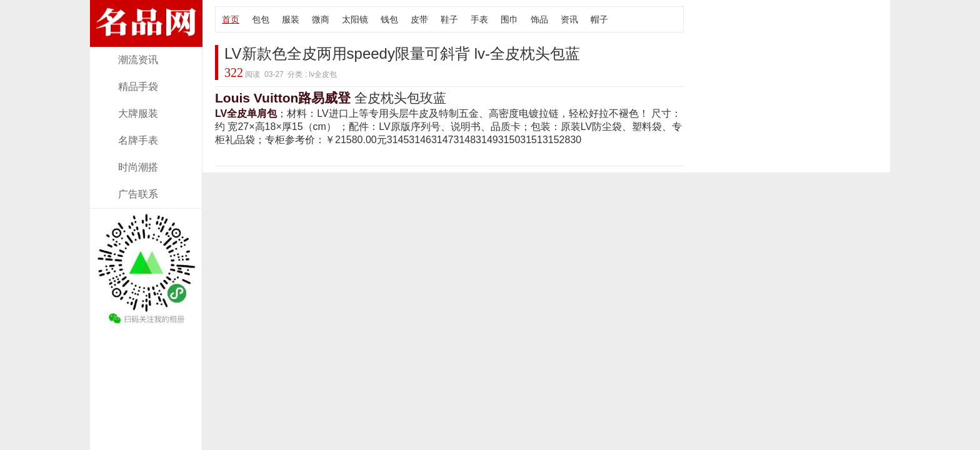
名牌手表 (138, 140)
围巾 (509, 19)
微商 (321, 19)
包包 (261, 19)
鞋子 (449, 19)
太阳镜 (355, 19)
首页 (231, 19)
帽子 (599, 19)
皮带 (419, 19)
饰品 (539, 19)
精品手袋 (138, 87)
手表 (479, 19)
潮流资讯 (138, 60)
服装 (291, 19)
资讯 (569, 19)
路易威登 (324, 98)
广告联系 (138, 194)
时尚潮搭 (138, 167)
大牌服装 (138, 113)
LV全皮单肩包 (246, 113)
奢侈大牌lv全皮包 (146, 39)
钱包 (389, 19)
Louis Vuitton (257, 98)
